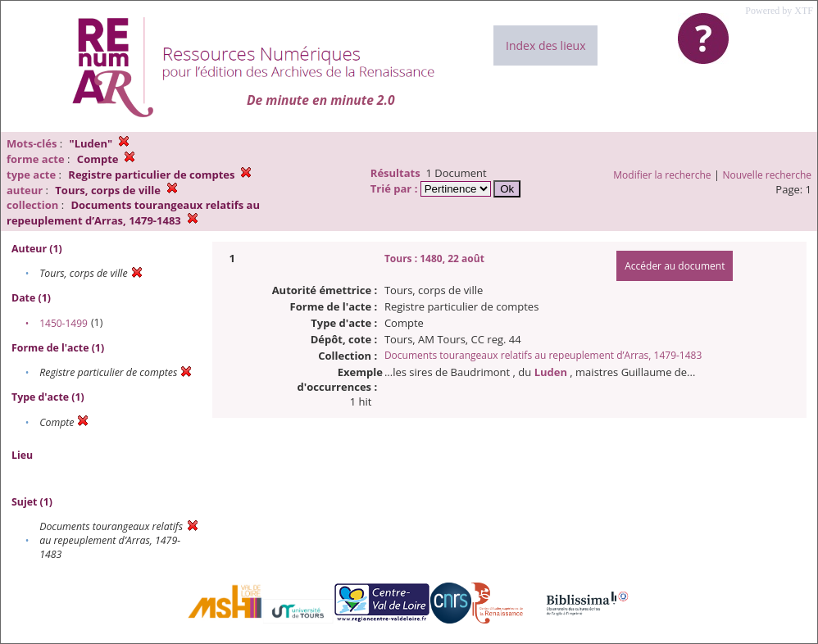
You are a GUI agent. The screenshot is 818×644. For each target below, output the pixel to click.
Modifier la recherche (662, 175)
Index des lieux (545, 45)
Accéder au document (675, 266)
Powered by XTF (779, 11)
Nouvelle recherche (768, 175)
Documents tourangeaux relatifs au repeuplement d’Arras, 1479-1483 (543, 355)
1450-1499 (64, 323)
